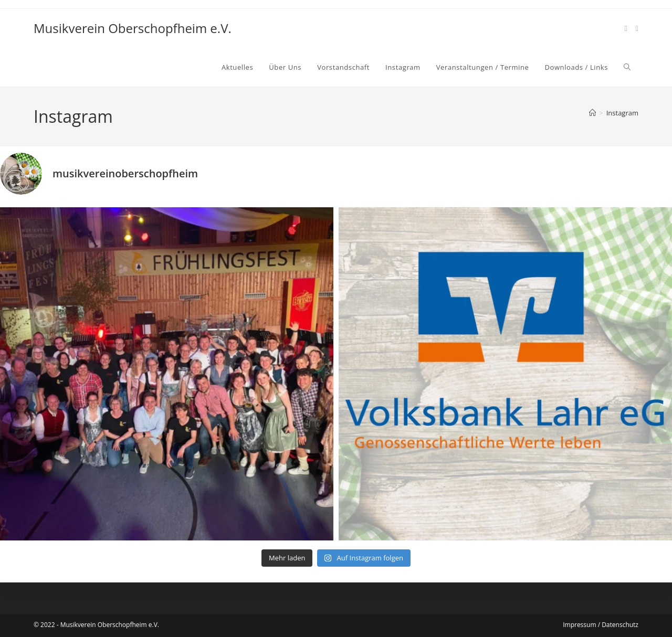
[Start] (592, 113)
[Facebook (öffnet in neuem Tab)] (626, 29)
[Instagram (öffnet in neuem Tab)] (637, 29)
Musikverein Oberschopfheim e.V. (133, 28)
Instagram (622, 113)
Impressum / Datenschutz (601, 625)
